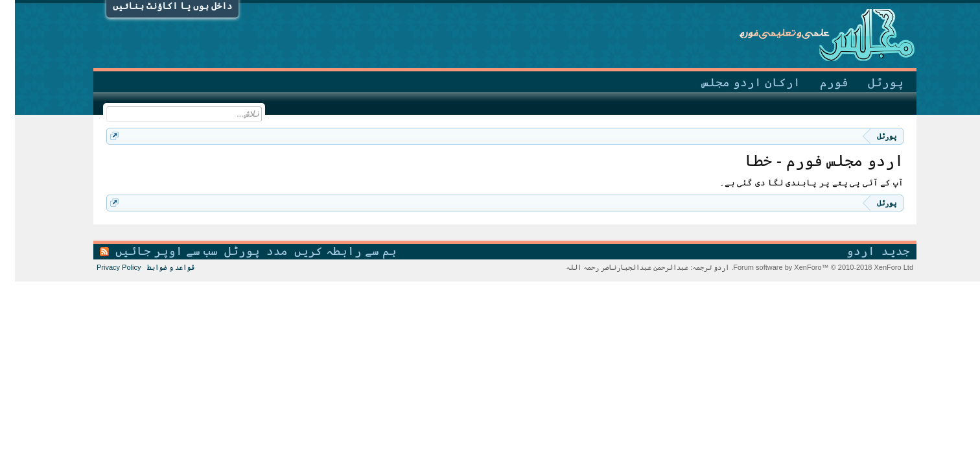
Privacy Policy (104, 267)
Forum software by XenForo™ (807, 267)
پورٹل (871, 82)
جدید (881, 251)
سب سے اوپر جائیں (152, 251)
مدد (262, 251)
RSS (89, 252)
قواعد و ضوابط (156, 267)
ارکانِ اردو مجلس (736, 82)
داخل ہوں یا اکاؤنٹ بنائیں (157, 6)
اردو (846, 251)
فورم (819, 82)
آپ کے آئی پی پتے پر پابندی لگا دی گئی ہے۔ (797, 183)
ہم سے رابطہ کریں (331, 251)
